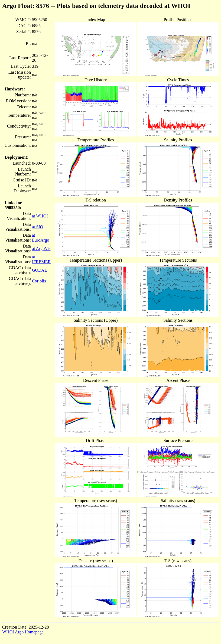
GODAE (40, 270)
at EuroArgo (41, 238)
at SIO (38, 227)
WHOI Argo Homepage (23, 632)
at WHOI (40, 216)
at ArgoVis (41, 248)
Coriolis (39, 281)
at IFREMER (41, 259)
